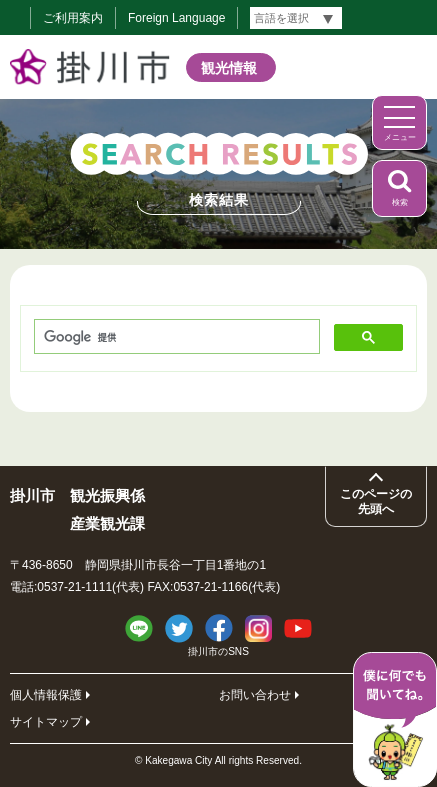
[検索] (175, 337)
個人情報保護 (46, 695)
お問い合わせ (255, 695)
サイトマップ (46, 722)
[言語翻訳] (296, 18)
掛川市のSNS (218, 651)
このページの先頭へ (376, 501)
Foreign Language (176, 18)
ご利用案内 (73, 18)
